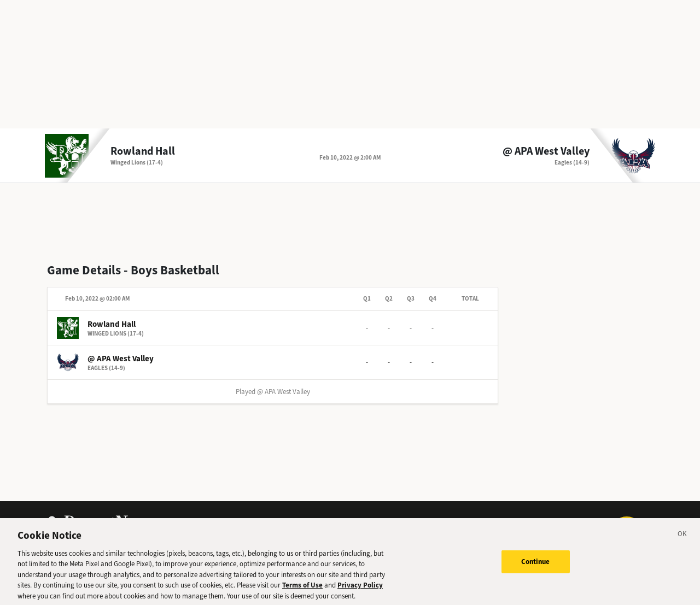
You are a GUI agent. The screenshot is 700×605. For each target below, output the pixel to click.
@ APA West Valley (546, 151)
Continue (536, 565)
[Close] (682, 539)
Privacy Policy (360, 589)
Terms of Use (302, 589)
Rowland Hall (143, 151)
